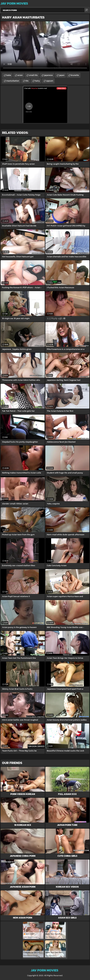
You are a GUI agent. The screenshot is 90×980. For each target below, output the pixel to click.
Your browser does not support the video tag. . (45, 46)
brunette (75, 75)
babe (9, 75)
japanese (48, 75)
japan (62, 75)
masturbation (13, 81)
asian (20, 75)
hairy (37, 81)
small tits (33, 75)
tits (27, 81)
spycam (50, 81)
